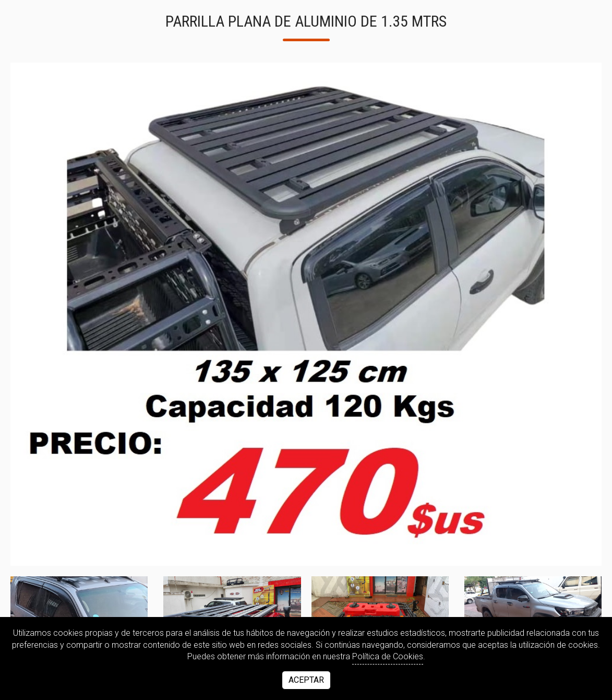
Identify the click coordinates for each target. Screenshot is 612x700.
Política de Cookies (388, 656)
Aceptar (306, 680)
